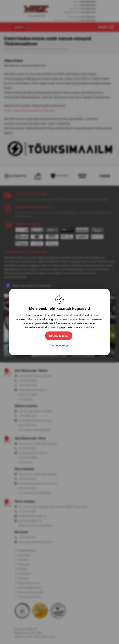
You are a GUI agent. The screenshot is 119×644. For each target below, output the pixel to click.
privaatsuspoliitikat (83, 327)
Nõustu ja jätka (59, 336)
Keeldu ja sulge (59, 345)
